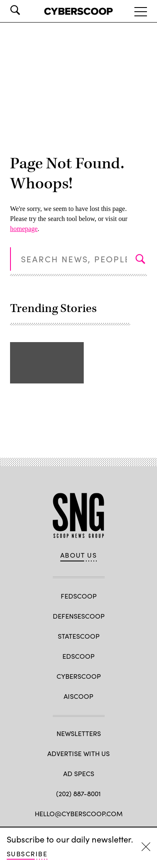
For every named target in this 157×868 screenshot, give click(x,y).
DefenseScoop (79, 616)
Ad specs (79, 773)
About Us (79, 555)
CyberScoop (79, 676)
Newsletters (79, 733)
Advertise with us (78, 753)
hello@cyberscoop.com (79, 813)
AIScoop (78, 696)
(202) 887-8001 (78, 793)
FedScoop (79, 596)
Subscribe (27, 854)
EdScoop (78, 656)
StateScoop (79, 636)
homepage (24, 229)
